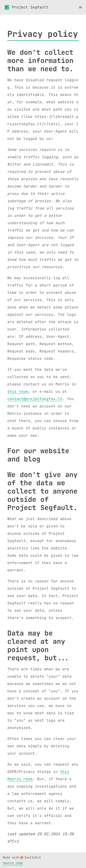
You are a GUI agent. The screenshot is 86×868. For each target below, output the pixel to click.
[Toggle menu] (80, 7)
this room (18, 392)
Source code (13, 863)
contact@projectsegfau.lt (35, 399)
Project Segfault (26, 7)
